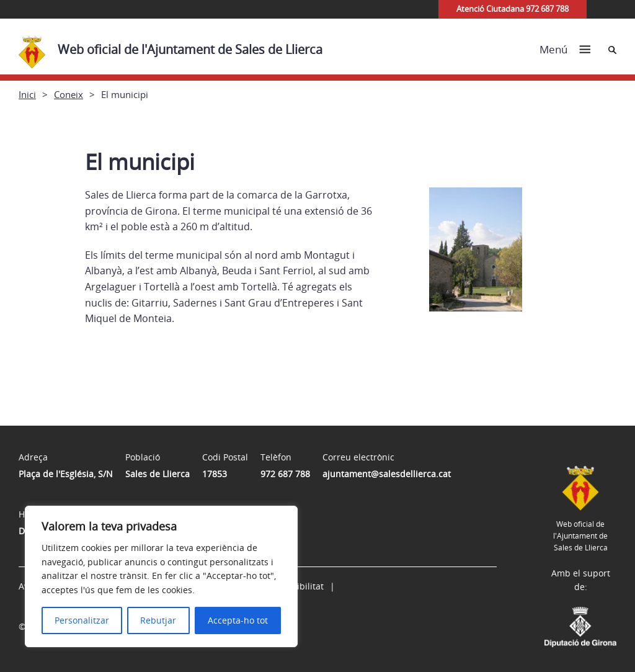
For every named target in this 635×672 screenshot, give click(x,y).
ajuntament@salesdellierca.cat (387, 474)
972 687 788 (285, 474)
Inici (27, 94)
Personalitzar (82, 620)
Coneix (69, 94)
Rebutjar (158, 620)
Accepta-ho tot (238, 620)
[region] (161, 576)
